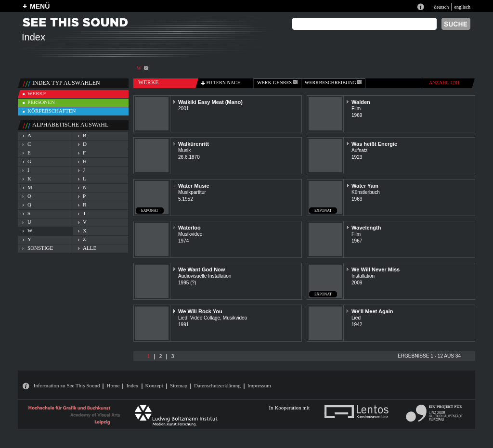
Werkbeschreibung (333, 83)
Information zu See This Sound (67, 385)
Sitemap (179, 385)
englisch (462, 7)
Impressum (259, 385)
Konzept (154, 385)
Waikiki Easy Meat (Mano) (210, 102)
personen (41, 102)
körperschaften (52, 111)
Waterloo (189, 228)
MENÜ (40, 6)
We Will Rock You (200, 311)
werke (37, 93)
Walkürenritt (194, 144)
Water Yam (365, 186)
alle (90, 248)
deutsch (441, 7)
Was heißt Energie (374, 144)
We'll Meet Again (372, 311)
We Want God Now (201, 269)
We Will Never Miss (376, 269)
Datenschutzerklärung (217, 385)
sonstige (40, 248)
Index (132, 385)
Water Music (194, 186)
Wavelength (366, 228)
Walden (361, 102)
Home (113, 385)
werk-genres (277, 83)
